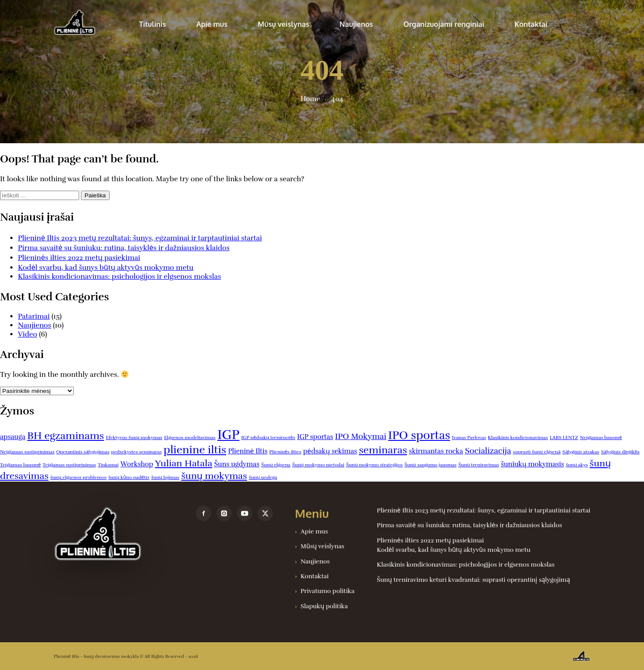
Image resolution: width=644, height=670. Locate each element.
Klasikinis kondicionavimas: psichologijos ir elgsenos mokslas (119, 277)
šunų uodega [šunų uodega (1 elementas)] (263, 477)
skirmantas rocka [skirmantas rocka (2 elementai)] (436, 451)
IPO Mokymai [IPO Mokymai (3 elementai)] (361, 436)
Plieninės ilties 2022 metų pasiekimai (79, 258)
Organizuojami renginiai (444, 24)
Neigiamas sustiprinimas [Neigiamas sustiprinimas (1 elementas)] (27, 452)
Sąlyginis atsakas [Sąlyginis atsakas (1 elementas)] (581, 452)
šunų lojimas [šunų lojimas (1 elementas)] (165, 477)
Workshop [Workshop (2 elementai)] (137, 464)
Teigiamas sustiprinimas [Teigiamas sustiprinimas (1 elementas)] (69, 465)
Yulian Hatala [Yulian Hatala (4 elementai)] (183, 463)
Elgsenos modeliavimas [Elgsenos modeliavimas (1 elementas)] (190, 437)
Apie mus (212, 24)
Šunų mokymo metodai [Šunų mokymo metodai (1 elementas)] (318, 465)
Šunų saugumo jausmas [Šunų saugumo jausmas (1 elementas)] (430, 465)
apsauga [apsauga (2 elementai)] (13, 437)
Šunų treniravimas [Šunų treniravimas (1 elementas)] (479, 465)
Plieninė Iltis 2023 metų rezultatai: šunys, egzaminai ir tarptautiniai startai (140, 238)
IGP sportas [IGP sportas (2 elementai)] (315, 437)
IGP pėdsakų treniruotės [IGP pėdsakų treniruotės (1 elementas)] (269, 437)
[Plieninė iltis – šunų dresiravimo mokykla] (115, 535)
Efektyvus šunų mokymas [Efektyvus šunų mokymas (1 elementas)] (134, 437)
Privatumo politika (328, 591)
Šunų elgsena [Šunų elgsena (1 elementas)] (276, 465)
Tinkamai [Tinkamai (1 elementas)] (108, 465)
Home (310, 99)
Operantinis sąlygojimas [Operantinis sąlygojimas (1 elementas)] (83, 452)
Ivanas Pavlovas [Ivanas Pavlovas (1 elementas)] (469, 437)
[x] (265, 513)
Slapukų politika (324, 606)
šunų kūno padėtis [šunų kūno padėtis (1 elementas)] (129, 477)
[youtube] (245, 513)
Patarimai (34, 316)
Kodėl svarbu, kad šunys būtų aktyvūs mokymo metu (106, 268)
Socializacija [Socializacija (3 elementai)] (488, 451)
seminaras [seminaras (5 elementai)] (383, 450)
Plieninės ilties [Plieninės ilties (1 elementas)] (285, 452)
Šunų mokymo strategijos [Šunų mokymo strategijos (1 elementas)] (374, 465)
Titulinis (153, 24)
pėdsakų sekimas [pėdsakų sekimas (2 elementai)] (330, 451)
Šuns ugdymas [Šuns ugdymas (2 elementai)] (237, 464)
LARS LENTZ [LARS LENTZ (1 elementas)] (564, 437)
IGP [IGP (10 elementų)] (229, 435)
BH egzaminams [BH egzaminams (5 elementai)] (66, 436)
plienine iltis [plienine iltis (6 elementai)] (195, 450)
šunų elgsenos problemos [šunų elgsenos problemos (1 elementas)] (79, 477)
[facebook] (203, 513)
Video (28, 334)
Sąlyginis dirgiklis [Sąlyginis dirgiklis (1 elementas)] (620, 452)
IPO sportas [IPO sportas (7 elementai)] (419, 435)
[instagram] (224, 513)
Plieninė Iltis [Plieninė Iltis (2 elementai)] (248, 451)
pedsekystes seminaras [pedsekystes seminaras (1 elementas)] (137, 452)
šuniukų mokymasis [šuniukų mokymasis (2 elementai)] (532, 464)
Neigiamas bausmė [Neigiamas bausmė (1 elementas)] (601, 437)
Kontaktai (531, 24)
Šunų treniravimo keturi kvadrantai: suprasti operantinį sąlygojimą (474, 580)
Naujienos (356, 24)
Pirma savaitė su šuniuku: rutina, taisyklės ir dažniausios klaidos (124, 248)
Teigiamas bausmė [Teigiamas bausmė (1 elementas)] (20, 465)
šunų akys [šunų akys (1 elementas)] (577, 465)
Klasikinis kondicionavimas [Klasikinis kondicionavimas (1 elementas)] (518, 437)
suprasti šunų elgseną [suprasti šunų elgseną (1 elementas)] (537, 452)
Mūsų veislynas (284, 24)
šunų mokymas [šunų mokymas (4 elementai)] (214, 476)
